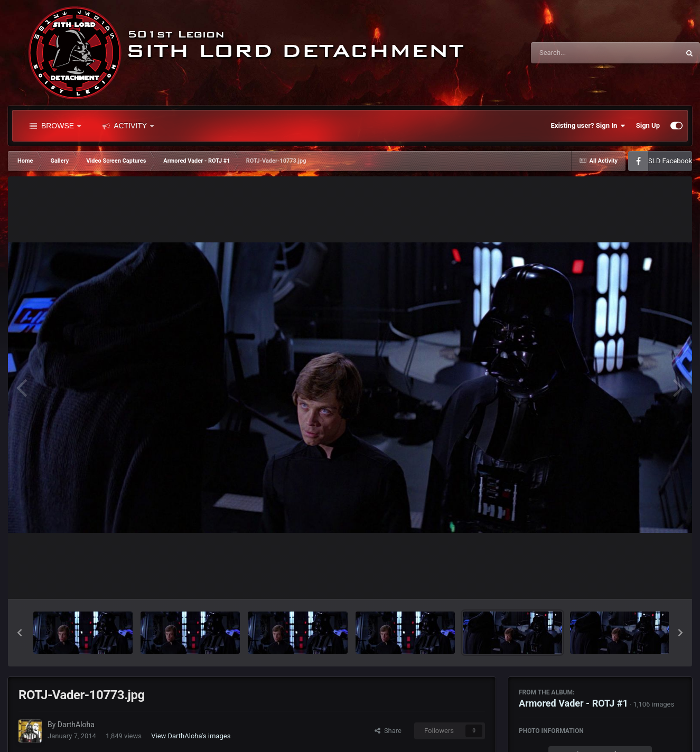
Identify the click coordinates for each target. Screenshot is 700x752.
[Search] (578, 53)
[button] (20, 633)
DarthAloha (76, 725)
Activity (128, 126)
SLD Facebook (670, 161)
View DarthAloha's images (191, 736)
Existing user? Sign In (588, 126)
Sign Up (648, 125)
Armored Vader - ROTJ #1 (573, 703)
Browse (55, 126)
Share (388, 731)
